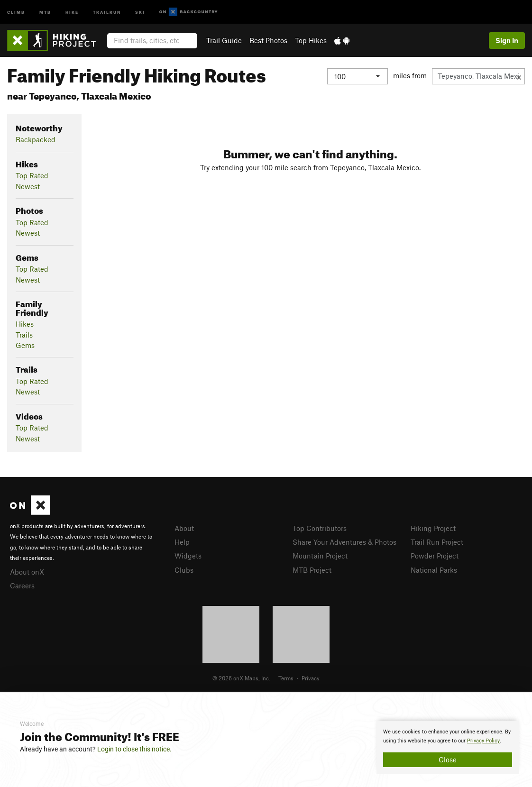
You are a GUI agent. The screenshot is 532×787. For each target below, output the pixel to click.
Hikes (25, 324)
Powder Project (435, 556)
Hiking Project (433, 528)
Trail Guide (224, 40)
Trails (24, 335)
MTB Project (312, 570)
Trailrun (107, 12)
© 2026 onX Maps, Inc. (241, 678)
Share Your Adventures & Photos (344, 542)
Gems (25, 345)
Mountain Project (320, 556)
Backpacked (36, 139)
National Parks (434, 570)
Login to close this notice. (134, 749)
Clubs (184, 570)
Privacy (311, 678)
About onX (27, 572)
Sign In (507, 40)
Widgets (188, 556)
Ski (140, 12)
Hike (72, 12)
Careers (22, 586)
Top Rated (32, 175)
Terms (286, 678)
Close (448, 760)
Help (182, 542)
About (184, 528)
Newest (28, 186)
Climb (16, 12)
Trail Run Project (437, 542)
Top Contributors (320, 528)
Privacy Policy (483, 741)
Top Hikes (311, 40)
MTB (45, 12)
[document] (448, 747)
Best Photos (268, 40)
